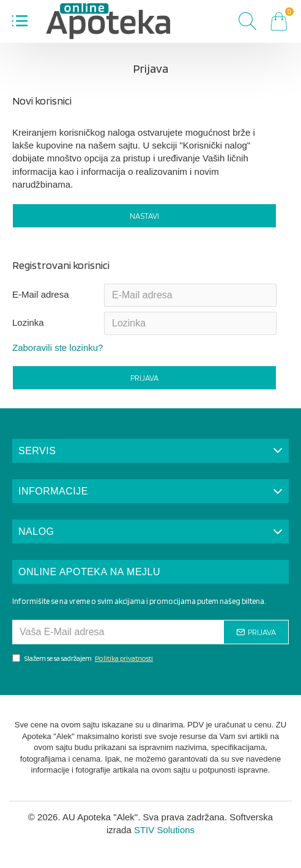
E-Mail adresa (41, 294)
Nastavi (144, 216)
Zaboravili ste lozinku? (58, 348)
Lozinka (28, 322)
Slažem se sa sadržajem (84, 658)
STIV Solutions (164, 830)
